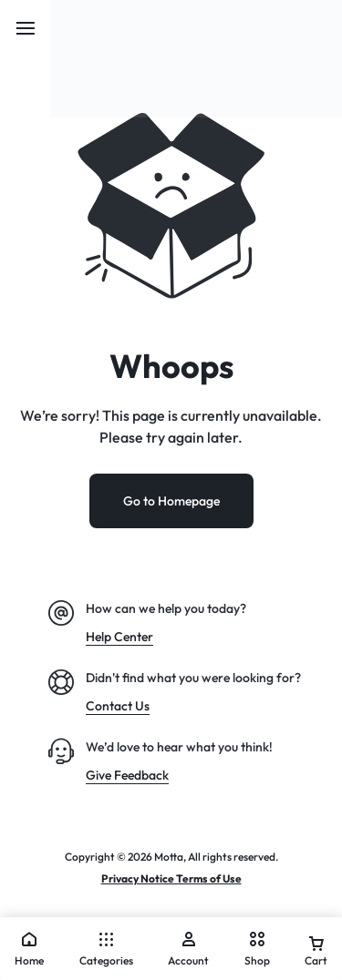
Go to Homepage (171, 501)
